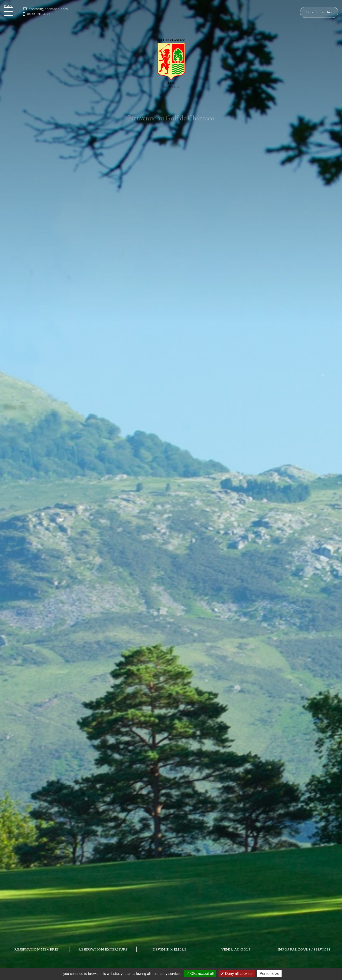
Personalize (269, 974)
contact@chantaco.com (34, 9)
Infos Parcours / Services (304, 949)
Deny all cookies (237, 974)
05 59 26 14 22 (22, 14)
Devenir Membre (169, 949)
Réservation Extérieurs (103, 949)
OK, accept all (200, 974)
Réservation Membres (36, 949)
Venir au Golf (236, 949)
